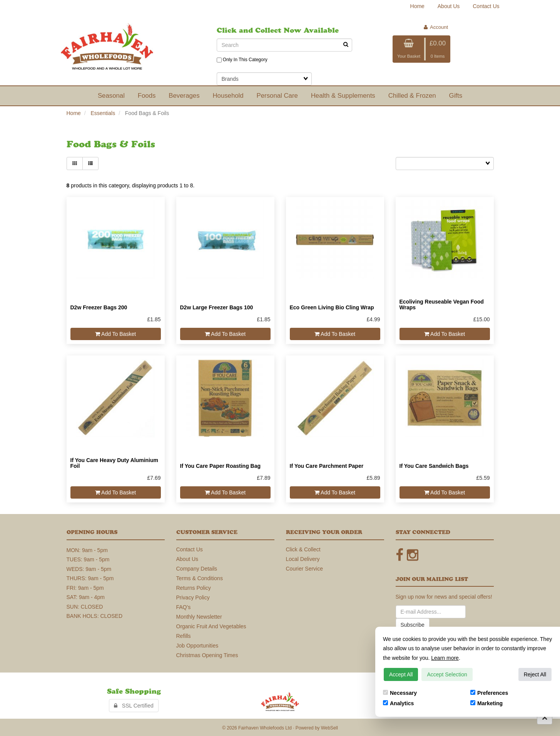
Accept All (401, 674)
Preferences (489, 693)
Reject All (535, 674)
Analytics (398, 703)
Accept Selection (447, 674)
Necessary (400, 693)
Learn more (445, 658)
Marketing (486, 703)
